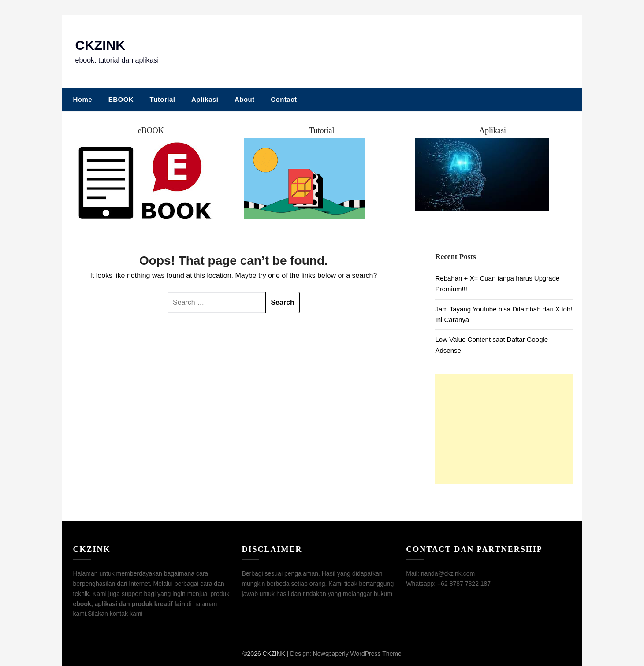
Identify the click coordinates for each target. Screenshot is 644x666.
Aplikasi (205, 99)
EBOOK (121, 99)
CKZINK (100, 45)
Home (83, 99)
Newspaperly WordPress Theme (357, 654)
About (245, 99)
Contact (284, 99)
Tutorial (163, 99)
